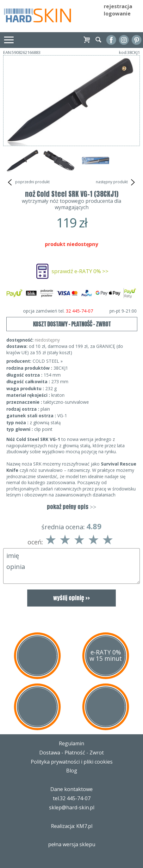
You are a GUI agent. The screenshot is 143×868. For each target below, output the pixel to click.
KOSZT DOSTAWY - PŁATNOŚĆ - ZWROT (72, 324)
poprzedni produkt (28, 182)
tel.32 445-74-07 (72, 798)
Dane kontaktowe (71, 789)
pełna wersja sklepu (72, 844)
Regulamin (71, 743)
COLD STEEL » (48, 361)
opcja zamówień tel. (80, 311)
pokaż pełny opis (71, 507)
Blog (72, 771)
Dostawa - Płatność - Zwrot (71, 753)
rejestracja (118, 6)
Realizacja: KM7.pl (72, 826)
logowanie (117, 14)
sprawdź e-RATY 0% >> (80, 271)
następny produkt (116, 182)
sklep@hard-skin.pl (72, 807)
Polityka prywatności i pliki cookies (72, 762)
